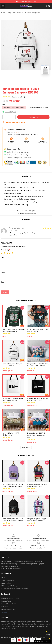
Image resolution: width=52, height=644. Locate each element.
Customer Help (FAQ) (8, 610)
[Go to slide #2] (31, 80)
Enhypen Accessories (15, 13)
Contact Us (5, 607)
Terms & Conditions (8, 580)
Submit (5, 292)
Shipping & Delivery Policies (10, 598)
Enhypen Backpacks (32, 13)
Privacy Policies (6, 583)
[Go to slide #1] (21, 80)
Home (3, 13)
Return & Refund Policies (9, 604)
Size (4, 104)
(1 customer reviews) (18, 97)
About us (4, 577)
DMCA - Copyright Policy (9, 586)
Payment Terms (6, 601)
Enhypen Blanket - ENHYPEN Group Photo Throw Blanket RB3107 (36, 435)
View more (26, 447)
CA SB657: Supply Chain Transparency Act (15, 589)
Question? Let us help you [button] (42, 642)
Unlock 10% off (48, 635)
